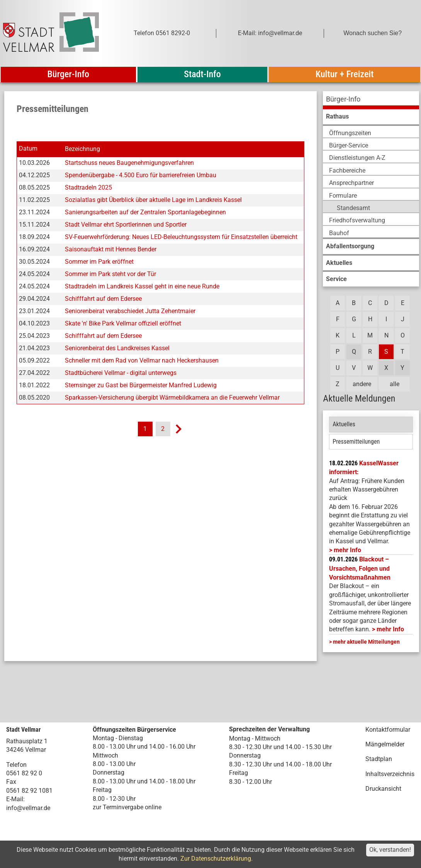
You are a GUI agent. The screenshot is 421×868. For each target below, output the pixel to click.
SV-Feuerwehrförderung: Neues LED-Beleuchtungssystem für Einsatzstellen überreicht (181, 237)
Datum (28, 149)
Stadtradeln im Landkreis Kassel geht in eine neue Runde (142, 286)
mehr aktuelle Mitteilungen (366, 642)
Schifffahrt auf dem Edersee (103, 299)
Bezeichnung (82, 149)
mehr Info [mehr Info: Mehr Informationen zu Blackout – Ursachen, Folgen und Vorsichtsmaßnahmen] (390, 629)
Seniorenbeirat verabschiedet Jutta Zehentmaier (130, 311)
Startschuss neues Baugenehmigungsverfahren (129, 163)
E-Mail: (15, 799)
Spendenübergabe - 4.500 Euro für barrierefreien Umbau (141, 175)
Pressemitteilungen (356, 442)
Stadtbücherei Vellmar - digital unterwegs (121, 373)
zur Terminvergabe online (127, 807)
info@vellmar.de (28, 808)
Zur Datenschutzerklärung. (216, 859)
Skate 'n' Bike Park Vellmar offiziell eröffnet (123, 323)
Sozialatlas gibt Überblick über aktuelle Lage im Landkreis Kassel (153, 200)
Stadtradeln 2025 (88, 187)
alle (395, 384)
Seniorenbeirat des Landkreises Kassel (117, 348)
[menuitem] (371, 100)
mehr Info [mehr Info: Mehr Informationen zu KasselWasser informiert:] (347, 550)
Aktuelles (344, 424)
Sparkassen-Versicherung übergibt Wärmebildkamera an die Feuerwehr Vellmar (172, 398)
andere (362, 384)
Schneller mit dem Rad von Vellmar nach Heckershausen (142, 360)
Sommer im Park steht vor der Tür (110, 274)
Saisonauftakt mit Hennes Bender (111, 249)
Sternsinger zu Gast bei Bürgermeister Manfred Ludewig (141, 385)
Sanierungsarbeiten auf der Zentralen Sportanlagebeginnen (145, 212)
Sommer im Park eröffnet (99, 262)
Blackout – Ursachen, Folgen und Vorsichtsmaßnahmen (360, 568)
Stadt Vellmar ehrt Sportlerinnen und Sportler (126, 225)
